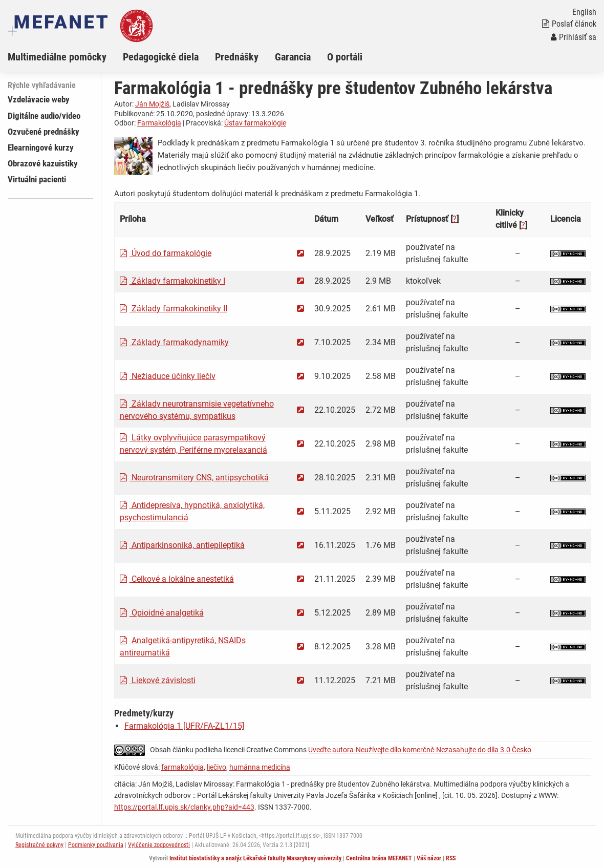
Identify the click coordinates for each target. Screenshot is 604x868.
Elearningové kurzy (41, 147)
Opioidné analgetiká (162, 613)
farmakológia (182, 767)
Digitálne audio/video (44, 116)
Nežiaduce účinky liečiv (168, 376)
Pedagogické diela (161, 57)
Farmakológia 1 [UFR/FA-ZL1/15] (184, 726)
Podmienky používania (96, 845)
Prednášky (237, 57)
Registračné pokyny (39, 845)
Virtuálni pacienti (37, 179)
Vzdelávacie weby (39, 99)
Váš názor (429, 858)
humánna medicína (260, 767)
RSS (451, 858)
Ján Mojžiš (152, 104)
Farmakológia (159, 123)
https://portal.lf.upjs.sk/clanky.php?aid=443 (184, 807)
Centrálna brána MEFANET (379, 858)
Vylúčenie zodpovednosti (159, 845)
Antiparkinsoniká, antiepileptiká (182, 545)
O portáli (345, 57)
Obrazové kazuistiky (43, 163)
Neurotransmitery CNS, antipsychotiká (194, 478)
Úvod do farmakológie (166, 253)
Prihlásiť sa (574, 37)
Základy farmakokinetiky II (174, 309)
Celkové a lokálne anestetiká (177, 579)
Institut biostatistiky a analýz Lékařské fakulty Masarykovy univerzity (255, 858)
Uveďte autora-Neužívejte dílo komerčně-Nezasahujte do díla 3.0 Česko (420, 750)
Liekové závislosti (158, 680)
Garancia (293, 57)
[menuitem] (65, 57)
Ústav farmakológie (255, 123)
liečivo (217, 767)
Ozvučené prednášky (44, 132)
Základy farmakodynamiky (174, 342)
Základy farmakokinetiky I (172, 281)
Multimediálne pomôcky (57, 57)
